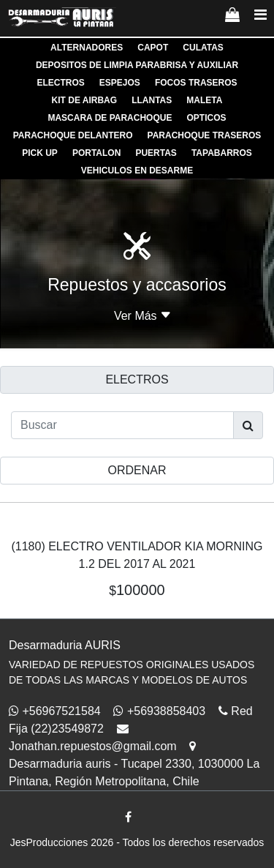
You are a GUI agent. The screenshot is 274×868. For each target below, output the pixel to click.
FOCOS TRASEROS (196, 83)
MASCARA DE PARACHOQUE (110, 118)
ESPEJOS (120, 83)
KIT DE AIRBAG (85, 100)
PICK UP (40, 153)
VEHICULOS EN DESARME (137, 171)
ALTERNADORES (87, 48)
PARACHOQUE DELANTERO (73, 135)
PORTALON (96, 153)
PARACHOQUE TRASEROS (205, 135)
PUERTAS (156, 153)
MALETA (204, 100)
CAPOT (153, 48)
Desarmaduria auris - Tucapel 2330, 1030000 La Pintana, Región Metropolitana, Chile (134, 764)
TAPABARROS (222, 153)
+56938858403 (159, 711)
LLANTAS (152, 100)
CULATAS (203, 48)
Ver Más (143, 316)
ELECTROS (60, 83)
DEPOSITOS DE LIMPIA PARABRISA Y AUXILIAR (137, 65)
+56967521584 (55, 711)
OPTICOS (207, 118)
